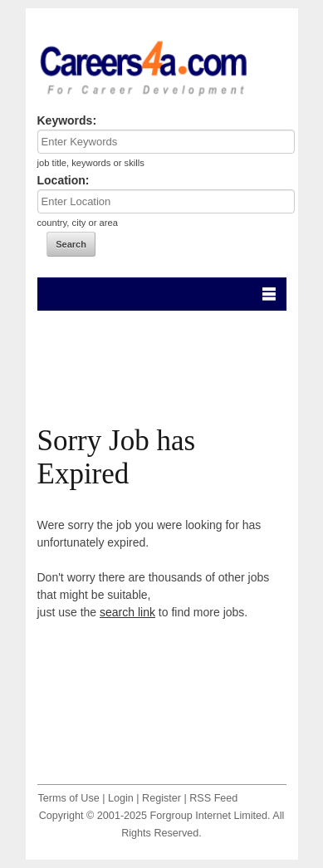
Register (161, 798)
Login (121, 798)
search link (127, 612)
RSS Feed (213, 798)
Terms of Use (69, 798)
